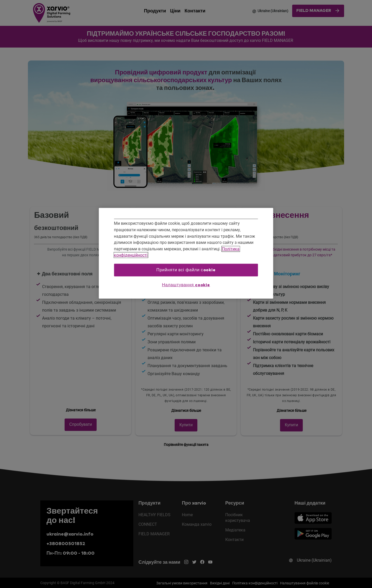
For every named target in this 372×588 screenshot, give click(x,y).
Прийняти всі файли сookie (186, 270)
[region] (186, 253)
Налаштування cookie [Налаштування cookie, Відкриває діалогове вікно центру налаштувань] (186, 285)
